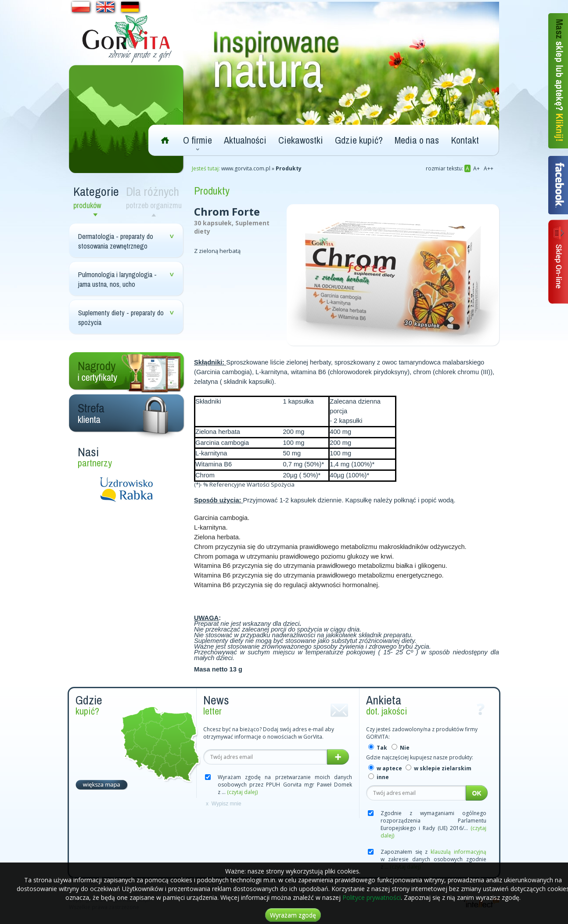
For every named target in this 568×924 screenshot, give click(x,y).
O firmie (198, 140)
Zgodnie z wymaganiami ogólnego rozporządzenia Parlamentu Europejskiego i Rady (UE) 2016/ (433, 824)
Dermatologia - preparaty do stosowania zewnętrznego (116, 241)
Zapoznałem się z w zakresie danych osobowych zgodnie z (433, 859)
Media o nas (417, 140)
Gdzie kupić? (359, 140)
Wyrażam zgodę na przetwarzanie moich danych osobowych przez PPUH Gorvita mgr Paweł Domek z (285, 785)
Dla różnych (156, 197)
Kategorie (97, 197)
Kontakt (465, 140)
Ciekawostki (301, 140)
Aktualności (245, 140)
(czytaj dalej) (242, 792)
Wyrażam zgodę (293, 915)
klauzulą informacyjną (458, 852)
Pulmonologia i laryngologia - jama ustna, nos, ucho (117, 279)
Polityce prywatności (372, 897)
